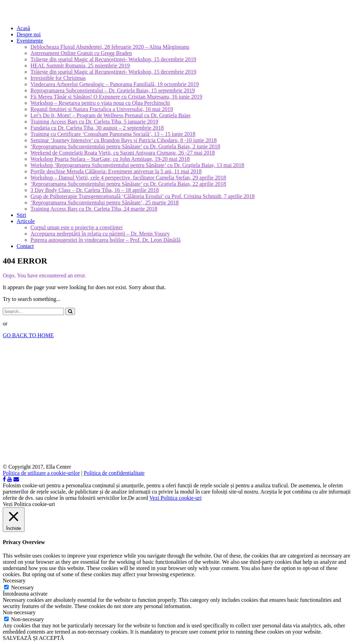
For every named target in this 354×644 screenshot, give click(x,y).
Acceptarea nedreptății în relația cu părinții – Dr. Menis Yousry (100, 234)
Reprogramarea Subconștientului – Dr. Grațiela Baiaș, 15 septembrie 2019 (113, 90)
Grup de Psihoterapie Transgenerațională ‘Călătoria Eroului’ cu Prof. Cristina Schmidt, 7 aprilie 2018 (142, 196)
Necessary (22, 587)
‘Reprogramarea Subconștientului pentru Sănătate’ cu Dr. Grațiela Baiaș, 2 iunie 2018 (125, 146)
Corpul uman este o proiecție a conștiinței (77, 227)
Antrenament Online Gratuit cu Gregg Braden (81, 53)
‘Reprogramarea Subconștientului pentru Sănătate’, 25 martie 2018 (105, 203)
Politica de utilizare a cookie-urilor (41, 473)
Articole (26, 221)
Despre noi (29, 34)
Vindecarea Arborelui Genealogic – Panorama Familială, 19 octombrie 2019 (115, 84)
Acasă (23, 28)
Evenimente (30, 41)
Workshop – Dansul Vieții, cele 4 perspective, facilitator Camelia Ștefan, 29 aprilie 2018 (128, 178)
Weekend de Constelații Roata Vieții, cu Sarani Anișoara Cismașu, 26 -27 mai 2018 (123, 153)
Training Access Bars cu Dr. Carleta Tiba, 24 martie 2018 (94, 209)
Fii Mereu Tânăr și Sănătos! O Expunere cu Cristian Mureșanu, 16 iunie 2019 (116, 97)
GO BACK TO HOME (28, 335)
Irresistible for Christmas (58, 78)
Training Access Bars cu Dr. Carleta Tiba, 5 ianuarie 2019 (94, 122)
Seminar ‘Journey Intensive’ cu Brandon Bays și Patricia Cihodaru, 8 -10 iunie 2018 (124, 140)
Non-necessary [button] (19, 612)
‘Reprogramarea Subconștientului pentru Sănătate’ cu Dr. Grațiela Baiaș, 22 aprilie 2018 (128, 184)
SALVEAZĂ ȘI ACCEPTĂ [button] (33, 638)
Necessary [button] (14, 581)
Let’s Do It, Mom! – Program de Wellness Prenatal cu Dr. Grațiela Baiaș (110, 115)
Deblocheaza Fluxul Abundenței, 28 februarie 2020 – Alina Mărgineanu (110, 47)
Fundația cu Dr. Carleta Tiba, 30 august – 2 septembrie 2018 (97, 128)
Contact (25, 246)
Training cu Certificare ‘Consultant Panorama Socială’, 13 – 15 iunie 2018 (113, 134)
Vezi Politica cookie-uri (175, 498)
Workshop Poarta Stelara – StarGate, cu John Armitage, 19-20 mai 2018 (110, 159)
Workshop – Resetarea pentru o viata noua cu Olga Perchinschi (100, 103)
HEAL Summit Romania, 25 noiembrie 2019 (80, 66)
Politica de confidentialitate (114, 473)
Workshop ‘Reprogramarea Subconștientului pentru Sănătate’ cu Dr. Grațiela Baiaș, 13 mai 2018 (137, 165)
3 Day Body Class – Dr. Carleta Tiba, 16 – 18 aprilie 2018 (95, 190)
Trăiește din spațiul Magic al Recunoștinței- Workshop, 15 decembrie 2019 (113, 59)
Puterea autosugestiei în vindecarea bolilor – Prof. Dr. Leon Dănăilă (105, 240)
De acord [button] (138, 498)
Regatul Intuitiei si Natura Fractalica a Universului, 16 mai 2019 (102, 109)
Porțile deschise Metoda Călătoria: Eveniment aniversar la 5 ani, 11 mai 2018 (116, 171)
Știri (21, 215)
